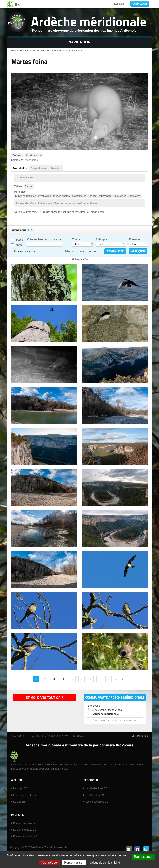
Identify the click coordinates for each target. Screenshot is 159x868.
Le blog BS (19, 802)
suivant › (123, 679)
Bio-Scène (94, 706)
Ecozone (134, 239)
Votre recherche (37, 239)
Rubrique (101, 239)
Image (19, 240)
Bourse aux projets (24, 823)
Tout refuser (49, 863)
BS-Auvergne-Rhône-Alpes (106, 710)
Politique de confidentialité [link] (104, 863)
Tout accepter (143, 857)
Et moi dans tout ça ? (44, 698)
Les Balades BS (95, 795)
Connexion (140, 4)
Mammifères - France (84, 196)
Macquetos (31, 160)
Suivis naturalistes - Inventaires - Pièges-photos (42, 196)
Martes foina (74, 51)
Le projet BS (20, 788)
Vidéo (19, 245)
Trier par (70, 251)
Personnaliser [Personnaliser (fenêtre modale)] (74, 863)
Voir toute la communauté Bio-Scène (115, 721)
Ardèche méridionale (89, 21)
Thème (76, 239)
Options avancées (24, 251)
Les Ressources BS (97, 802)
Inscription (118, 4)
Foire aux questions (24, 795)
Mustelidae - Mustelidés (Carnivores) (120, 196)
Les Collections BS (96, 788)
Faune (29, 186)
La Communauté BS (25, 830)
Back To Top (141, 736)
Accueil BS (21, 51)
